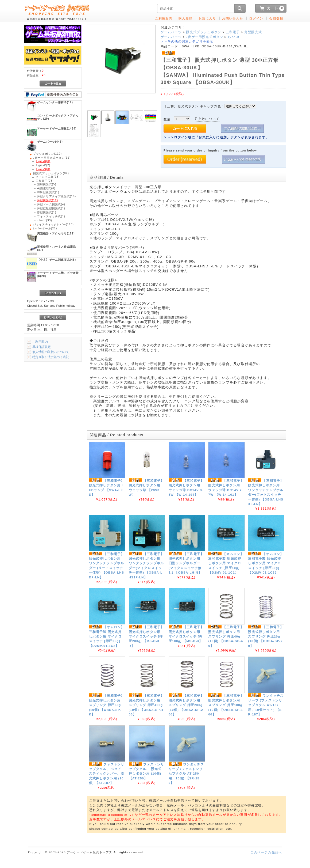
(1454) (57, 129)
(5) (47, 184)
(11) (52, 158)
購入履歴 (186, 18)
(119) (47, 154)
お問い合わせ (233, 18)
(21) (45, 228)
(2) (43, 165)
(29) (58, 117)
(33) (45, 220)
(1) (48, 192)
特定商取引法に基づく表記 (51, 357)
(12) (55, 102)
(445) (50, 142)
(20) (58, 274)
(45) (57, 260)
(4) (51, 204)
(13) (48, 177)
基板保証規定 (42, 347)
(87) (57, 248)
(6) (43, 161)
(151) (56, 234)
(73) (45, 181)
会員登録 (276, 18)
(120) (53, 224)
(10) (57, 196)
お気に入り (207, 18)
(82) (51, 173)
